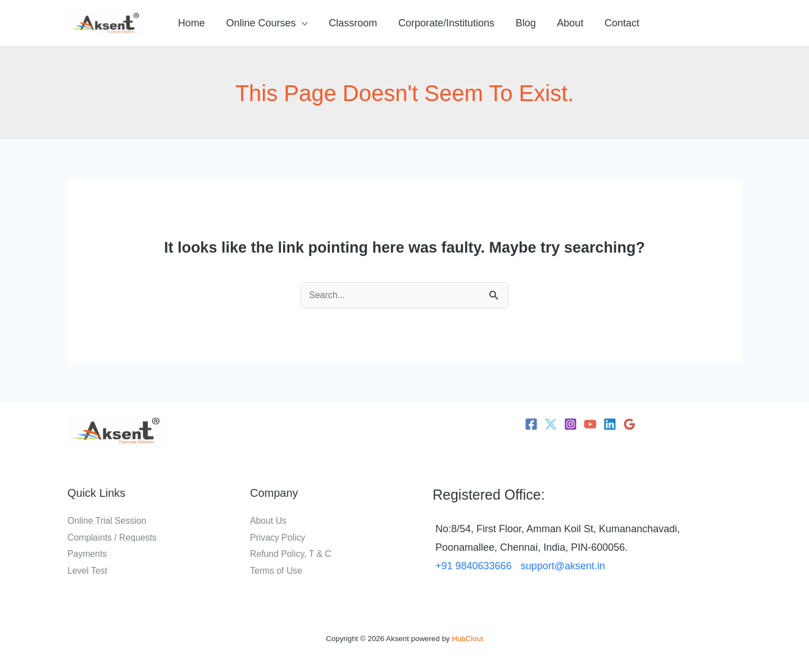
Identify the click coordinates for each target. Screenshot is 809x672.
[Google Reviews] (630, 424)
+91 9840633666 (474, 566)
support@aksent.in (563, 566)
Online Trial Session (107, 521)
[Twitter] (551, 424)
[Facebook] (531, 424)
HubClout (467, 639)
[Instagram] (571, 424)
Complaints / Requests (113, 538)
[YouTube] (590, 424)
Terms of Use (276, 571)
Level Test (88, 571)
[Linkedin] (610, 424)
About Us (269, 521)
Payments (87, 554)
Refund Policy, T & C (291, 554)
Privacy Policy (278, 538)
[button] (300, 23)
